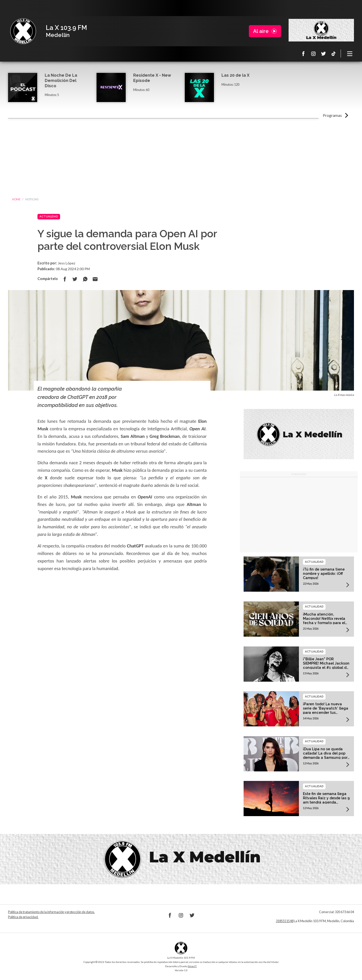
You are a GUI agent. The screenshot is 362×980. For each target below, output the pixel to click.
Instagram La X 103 (313, 54)
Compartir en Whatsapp (85, 279)
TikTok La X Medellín (334, 54)
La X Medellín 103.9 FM (23, 31)
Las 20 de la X (235, 75)
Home (16, 199)
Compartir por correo (95, 279)
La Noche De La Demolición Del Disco (61, 81)
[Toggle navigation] (350, 54)
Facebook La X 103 (303, 54)
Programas (332, 115)
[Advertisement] (181, 156)
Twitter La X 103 (324, 54)
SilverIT (192, 966)
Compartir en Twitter (75, 279)
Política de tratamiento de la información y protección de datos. (51, 912)
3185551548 (285, 921)
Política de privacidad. (23, 917)
